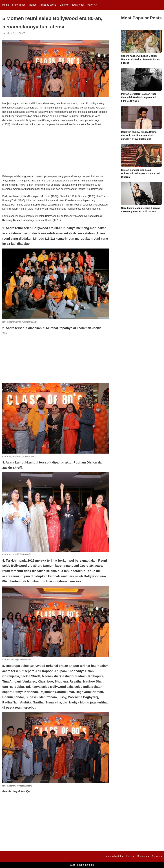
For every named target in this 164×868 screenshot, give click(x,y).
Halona (9, 33)
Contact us (143, 856)
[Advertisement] (55, 151)
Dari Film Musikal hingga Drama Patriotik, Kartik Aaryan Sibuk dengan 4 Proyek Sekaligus (139, 135)
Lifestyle (64, 5)
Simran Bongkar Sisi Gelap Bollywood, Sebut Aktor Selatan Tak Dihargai (141, 173)
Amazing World (48, 5)
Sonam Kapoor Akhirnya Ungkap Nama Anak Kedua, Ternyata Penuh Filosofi (141, 59)
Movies (33, 5)
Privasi (130, 856)
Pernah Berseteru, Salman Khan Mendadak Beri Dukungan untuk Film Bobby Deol (139, 97)
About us (157, 856)
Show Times (19, 5)
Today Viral (78, 5)
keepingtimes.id (86, 865)
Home (6, 5)
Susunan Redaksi (114, 856)
